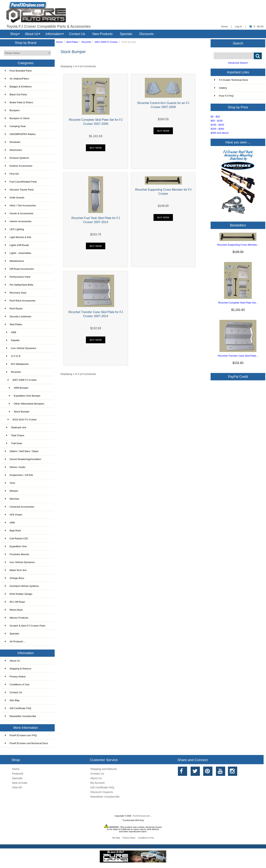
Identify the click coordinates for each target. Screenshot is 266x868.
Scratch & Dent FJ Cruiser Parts (25, 626)
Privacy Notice (15, 677)
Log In (238, 26)
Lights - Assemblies (18, 253)
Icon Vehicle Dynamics (21, 348)
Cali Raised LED (17, 538)
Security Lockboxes (18, 316)
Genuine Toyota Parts (19, 190)
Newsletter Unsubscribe (21, 716)
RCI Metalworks (17, 364)
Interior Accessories (18, 221)
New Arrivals (20, 783)
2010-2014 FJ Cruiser (21, 420)
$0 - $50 (215, 117)
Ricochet (86, 42)
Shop (14, 34)
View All (17, 787)
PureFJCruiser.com (141, 816)
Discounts (146, 34)
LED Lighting (15, 229)
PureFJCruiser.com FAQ (21, 735)
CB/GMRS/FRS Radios (20, 134)
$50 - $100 (217, 121)
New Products (103, 34)
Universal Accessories (20, 507)
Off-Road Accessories (19, 269)
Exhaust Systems (17, 158)
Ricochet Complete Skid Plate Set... (238, 303)
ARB (11, 332)
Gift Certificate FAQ (18, 708)
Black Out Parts (16, 94)
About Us (32, 34)
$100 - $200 (217, 125)
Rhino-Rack (14, 610)
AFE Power (14, 515)
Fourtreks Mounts (17, 554)
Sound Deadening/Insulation (23, 459)
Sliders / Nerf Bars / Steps (22, 451)
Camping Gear (15, 126)
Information (54, 34)
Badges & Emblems (18, 87)
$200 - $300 (217, 129)
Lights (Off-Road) (17, 245)
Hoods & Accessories (19, 213)
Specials (126, 34)
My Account (97, 783)
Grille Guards (15, 198)
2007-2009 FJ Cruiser (106, 42)
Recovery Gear (16, 293)
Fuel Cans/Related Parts (21, 182)
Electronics (13, 150)
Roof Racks (14, 309)
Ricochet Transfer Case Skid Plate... (238, 356)
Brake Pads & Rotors (19, 102)
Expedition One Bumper (23, 396)
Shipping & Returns (18, 669)
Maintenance (15, 261)
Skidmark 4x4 (16, 427)
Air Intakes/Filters (17, 79)
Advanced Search (238, 63)
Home (224, 26)
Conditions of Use (17, 684)
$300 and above (220, 133)
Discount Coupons (102, 792)
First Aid (12, 174)
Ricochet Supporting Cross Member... (238, 245)
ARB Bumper (17, 388)
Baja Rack (13, 531)
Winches (12, 499)
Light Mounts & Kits (18, 237)
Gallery (221, 88)
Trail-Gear (14, 443)
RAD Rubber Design (19, 594)
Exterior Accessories (19, 166)
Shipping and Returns (104, 769)
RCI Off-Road (15, 602)
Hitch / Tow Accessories (21, 205)
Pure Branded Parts (18, 71)
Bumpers (12, 110)
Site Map (12, 700)
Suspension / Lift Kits (19, 475)
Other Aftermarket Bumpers (25, 404)
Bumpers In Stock (17, 118)
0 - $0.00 (256, 26)
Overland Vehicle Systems (22, 586)
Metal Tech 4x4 (16, 570)
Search (238, 43)
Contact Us (77, 34)
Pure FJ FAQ (224, 96)
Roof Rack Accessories (20, 301)
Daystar (12, 340)
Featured (18, 774)
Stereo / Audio (15, 467)
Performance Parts (18, 277)
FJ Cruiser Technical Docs (231, 80)
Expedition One (16, 546)
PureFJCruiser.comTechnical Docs (27, 743)
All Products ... (15, 642)
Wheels (11, 491)
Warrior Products (17, 618)
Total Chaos (15, 435)
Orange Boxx (15, 578)
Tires (10, 483)
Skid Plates (72, 42)
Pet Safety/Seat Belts (19, 285)
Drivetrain (13, 142)
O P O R (13, 356)
